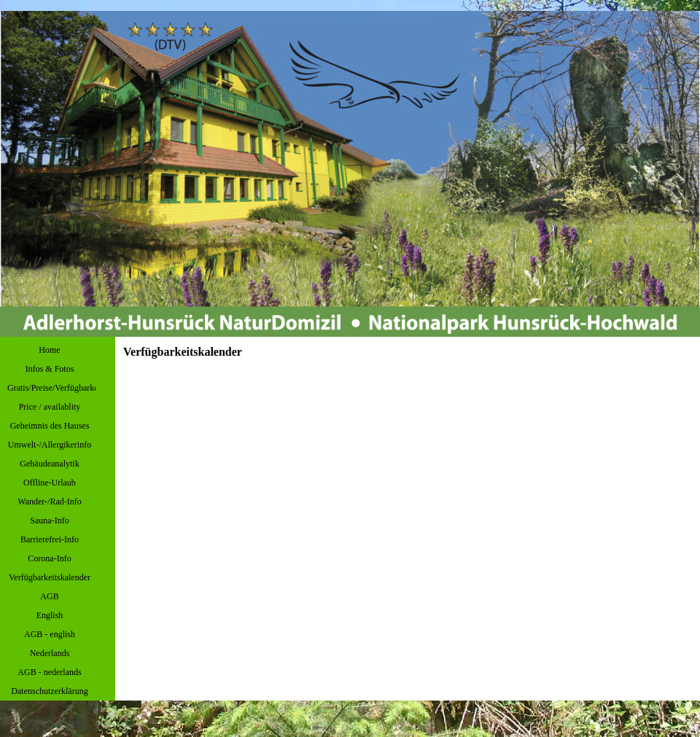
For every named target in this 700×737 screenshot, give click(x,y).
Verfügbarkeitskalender (50, 577)
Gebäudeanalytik (49, 464)
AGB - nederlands (49, 672)
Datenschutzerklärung (49, 691)
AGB (49, 596)
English (50, 615)
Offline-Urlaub (50, 483)
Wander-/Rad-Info (49, 502)
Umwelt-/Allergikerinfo (50, 445)
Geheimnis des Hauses (50, 426)
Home (49, 350)
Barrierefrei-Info (50, 539)
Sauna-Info (49, 520)
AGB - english (50, 634)
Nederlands (50, 653)
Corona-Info (49, 558)
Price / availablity (50, 407)
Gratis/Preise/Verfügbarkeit (55, 388)
